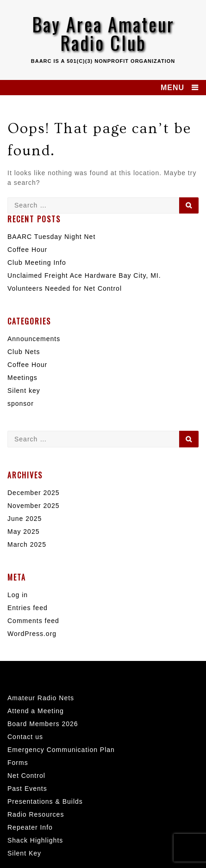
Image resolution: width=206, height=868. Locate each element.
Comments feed (33, 621)
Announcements (34, 339)
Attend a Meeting (36, 711)
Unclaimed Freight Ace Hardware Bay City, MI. (84, 275)
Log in (18, 595)
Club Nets (24, 352)
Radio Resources (36, 814)
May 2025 (23, 532)
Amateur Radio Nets (41, 698)
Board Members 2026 (43, 724)
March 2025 (27, 544)
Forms (18, 763)
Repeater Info (30, 827)
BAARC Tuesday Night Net (51, 237)
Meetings (22, 378)
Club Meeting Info (37, 263)
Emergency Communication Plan (61, 750)
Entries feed (28, 608)
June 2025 (25, 519)
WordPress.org (32, 634)
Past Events (27, 789)
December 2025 (34, 493)
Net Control (26, 776)
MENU (172, 88)
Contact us (25, 737)
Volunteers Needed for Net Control (65, 288)
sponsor (21, 403)
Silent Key (24, 853)
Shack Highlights (35, 840)
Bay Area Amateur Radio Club (103, 33)
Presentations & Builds (45, 801)
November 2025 (34, 506)
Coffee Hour (27, 250)
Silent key (24, 391)
